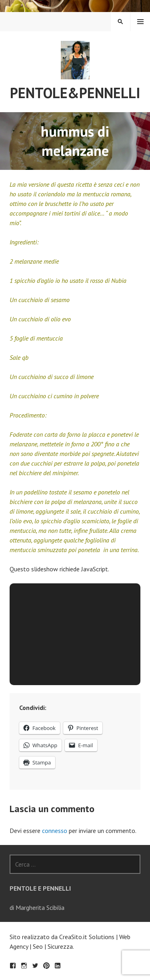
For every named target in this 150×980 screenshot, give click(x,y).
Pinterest (46, 966)
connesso (55, 831)
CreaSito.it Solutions (87, 937)
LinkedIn (58, 966)
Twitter (35, 966)
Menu (140, 22)
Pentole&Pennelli (75, 93)
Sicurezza (60, 946)
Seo (38, 946)
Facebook (13, 966)
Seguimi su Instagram (24, 966)
